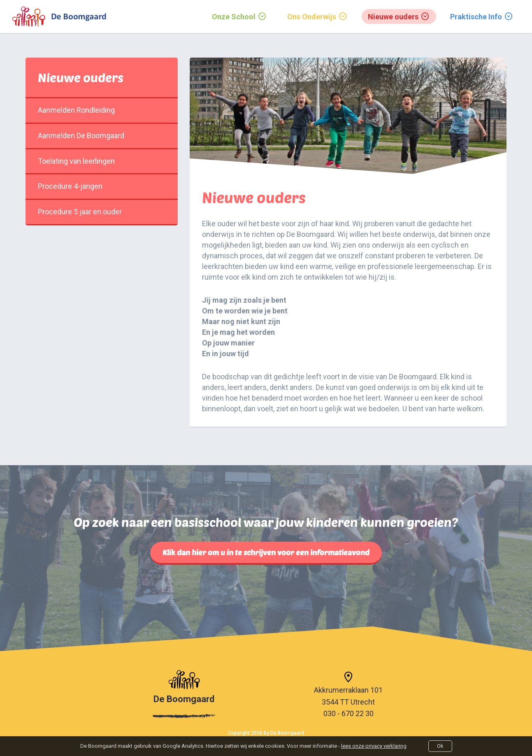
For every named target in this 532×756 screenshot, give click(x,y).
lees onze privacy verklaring (374, 746)
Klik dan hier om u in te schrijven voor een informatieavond (266, 552)
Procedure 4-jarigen (102, 186)
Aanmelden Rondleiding (102, 110)
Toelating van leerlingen (102, 161)
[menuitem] (239, 16)
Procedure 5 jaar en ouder (102, 212)
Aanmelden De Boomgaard (102, 136)
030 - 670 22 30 (348, 713)
